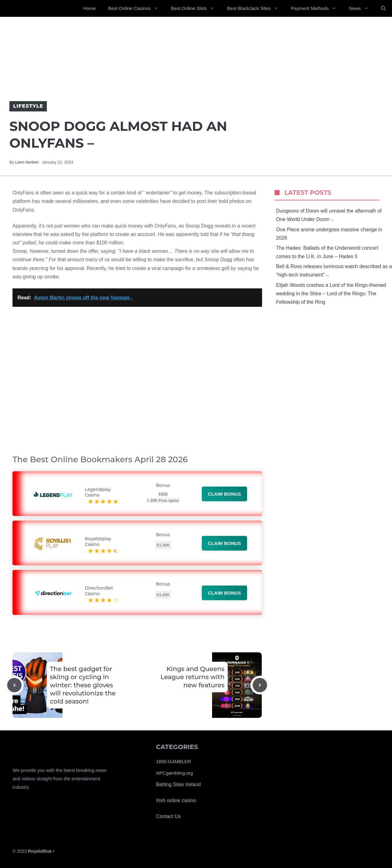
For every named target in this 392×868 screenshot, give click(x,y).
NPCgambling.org (175, 773)
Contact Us (169, 816)
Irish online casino (176, 800)
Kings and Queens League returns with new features (193, 677)
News (362, 8)
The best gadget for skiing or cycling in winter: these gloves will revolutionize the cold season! (83, 685)
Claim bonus (225, 494)
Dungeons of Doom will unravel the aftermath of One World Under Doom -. (329, 215)
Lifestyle (28, 106)
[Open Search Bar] (383, 8)
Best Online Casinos (136, 8)
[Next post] (260, 685)
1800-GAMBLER (174, 761)
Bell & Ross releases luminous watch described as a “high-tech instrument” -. (334, 271)
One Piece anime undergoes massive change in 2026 (329, 234)
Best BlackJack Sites (256, 8)
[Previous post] (14, 685)
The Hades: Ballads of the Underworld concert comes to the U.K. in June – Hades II (327, 252)
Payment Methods (317, 8)
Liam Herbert (27, 162)
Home (89, 8)
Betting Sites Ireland (179, 785)
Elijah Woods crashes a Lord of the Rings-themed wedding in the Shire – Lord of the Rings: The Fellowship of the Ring (331, 294)
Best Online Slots (196, 8)
